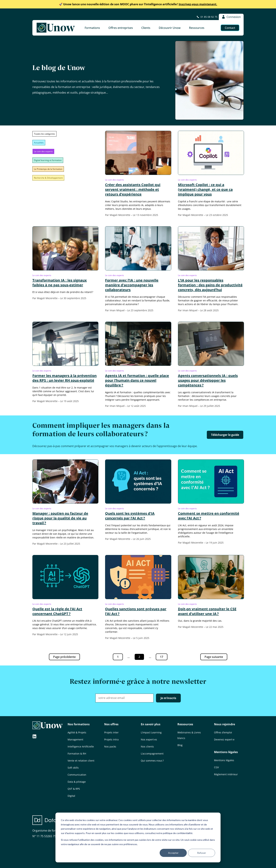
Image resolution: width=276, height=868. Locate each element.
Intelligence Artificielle (81, 747)
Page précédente (64, 657)
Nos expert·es (149, 739)
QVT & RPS (74, 789)
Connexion (231, 17)
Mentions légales (226, 752)
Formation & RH (77, 754)
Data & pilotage (77, 782)
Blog (180, 745)
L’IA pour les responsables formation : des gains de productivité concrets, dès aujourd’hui (210, 285)
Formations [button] (92, 28)
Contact (230, 28)
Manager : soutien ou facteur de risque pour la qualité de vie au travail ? (60, 518)
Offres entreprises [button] (121, 28)
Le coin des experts (43, 151)
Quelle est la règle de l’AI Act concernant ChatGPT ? (57, 611)
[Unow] (56, 28)
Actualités (39, 143)
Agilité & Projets (77, 732)
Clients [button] (146, 28)
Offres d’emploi (223, 732)
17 (164, 658)
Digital (71, 796)
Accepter (173, 853)
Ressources (185, 724)
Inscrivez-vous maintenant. (138, 4)
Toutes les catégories (44, 134)
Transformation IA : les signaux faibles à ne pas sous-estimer (60, 283)
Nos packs (110, 747)
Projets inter (111, 732)
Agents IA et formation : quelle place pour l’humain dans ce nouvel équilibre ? (137, 380)
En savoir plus (151, 724)
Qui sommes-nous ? (152, 761)
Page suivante (214, 657)
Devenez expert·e (224, 739)
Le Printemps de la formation (48, 169)
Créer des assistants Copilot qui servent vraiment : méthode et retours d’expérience (133, 189)
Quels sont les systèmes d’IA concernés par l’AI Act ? (130, 516)
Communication (77, 775)
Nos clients (147, 747)
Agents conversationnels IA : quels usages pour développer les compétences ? (208, 380)
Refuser (202, 853)
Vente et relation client (81, 761)
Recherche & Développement (48, 178)
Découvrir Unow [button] (170, 28)
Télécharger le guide (225, 435)
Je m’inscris (168, 698)
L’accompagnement (152, 754)
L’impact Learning (151, 732)
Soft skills (73, 768)
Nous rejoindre (225, 724)
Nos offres (111, 724)
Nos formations (79, 724)
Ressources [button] (197, 28)
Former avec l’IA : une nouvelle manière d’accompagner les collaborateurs (132, 285)
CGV (216, 767)
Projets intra (111, 739)
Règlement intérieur (226, 774)
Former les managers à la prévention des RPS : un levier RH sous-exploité (65, 378)
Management (75, 739)
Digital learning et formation (48, 160)
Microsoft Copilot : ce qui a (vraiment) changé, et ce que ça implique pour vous (205, 189)
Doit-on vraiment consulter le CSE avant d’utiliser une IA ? (207, 611)
